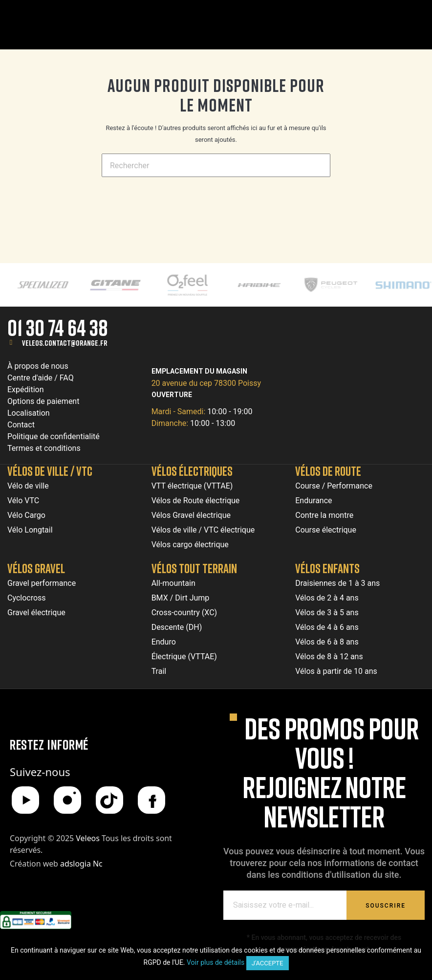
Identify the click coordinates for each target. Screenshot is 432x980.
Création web (56, 864)
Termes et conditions (44, 448)
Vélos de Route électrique (196, 501)
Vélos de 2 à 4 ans (327, 598)
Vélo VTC (23, 501)
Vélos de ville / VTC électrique (203, 530)
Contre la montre (324, 515)
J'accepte (268, 963)
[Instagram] (67, 800)
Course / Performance (334, 486)
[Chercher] (216, 165)
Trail (159, 671)
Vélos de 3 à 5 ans (327, 612)
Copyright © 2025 (56, 838)
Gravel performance (42, 583)
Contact (21, 425)
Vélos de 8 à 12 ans (329, 657)
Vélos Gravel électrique (191, 515)
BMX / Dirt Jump (181, 598)
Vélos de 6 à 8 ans (327, 642)
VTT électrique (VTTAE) (192, 486)
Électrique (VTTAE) (184, 657)
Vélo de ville (28, 486)
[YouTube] (25, 800)
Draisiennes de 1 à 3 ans (337, 583)
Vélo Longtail (30, 530)
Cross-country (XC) (184, 612)
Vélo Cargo (26, 515)
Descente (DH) (177, 627)
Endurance (313, 501)
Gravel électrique (36, 612)
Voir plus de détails (216, 962)
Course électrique (326, 530)
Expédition (26, 390)
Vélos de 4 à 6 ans (327, 627)
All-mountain (173, 583)
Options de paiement (43, 401)
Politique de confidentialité (54, 436)
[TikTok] (109, 800)
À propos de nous (38, 366)
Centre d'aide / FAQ (41, 378)
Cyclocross (27, 598)
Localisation (29, 413)
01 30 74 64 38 (58, 327)
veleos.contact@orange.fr (65, 343)
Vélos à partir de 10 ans (336, 671)
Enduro (164, 642)
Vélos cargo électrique (190, 545)
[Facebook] (151, 800)
